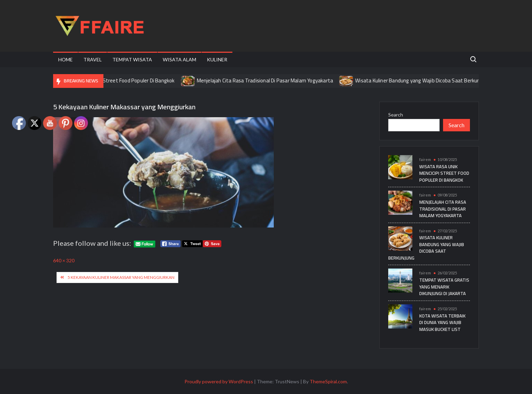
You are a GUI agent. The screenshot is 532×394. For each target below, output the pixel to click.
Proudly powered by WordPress (219, 381)
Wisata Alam (179, 59)
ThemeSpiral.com (328, 381)
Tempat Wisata (132, 59)
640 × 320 (64, 260)
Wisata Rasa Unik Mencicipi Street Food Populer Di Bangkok (115, 80)
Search (396, 115)
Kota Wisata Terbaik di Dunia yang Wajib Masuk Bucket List (442, 322)
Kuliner (217, 59)
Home (66, 59)
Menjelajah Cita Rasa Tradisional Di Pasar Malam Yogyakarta (272, 80)
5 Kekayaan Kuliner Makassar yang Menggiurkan (121, 277)
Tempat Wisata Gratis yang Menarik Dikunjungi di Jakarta (444, 287)
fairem (425, 159)
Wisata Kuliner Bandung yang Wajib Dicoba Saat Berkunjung (430, 80)
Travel (93, 59)
